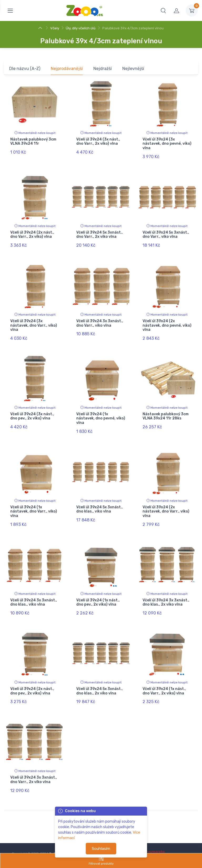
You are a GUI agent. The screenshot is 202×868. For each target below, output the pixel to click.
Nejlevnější (133, 69)
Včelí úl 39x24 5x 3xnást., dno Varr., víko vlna (166, 232)
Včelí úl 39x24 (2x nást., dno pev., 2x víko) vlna (32, 678)
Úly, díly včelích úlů (81, 28)
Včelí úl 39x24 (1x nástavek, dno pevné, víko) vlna (101, 412)
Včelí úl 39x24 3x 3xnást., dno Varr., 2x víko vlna (34, 764)
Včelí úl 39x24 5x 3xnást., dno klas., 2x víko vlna (100, 678)
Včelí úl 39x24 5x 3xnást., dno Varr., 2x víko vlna (100, 232)
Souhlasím (101, 849)
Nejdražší (103, 69)
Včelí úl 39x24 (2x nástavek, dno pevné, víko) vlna (167, 321)
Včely (55, 28)
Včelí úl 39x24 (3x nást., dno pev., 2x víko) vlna (32, 410)
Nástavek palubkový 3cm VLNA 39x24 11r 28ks (166, 410)
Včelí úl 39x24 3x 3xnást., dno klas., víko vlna (34, 591)
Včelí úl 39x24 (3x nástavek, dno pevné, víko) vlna (167, 144)
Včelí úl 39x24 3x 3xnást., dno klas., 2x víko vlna (166, 591)
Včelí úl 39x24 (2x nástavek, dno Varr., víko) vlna (166, 503)
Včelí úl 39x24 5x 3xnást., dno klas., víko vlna (100, 500)
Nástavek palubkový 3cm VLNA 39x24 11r (33, 142)
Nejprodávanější (67, 69)
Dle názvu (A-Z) (25, 69)
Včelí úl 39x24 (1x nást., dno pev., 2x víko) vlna (98, 591)
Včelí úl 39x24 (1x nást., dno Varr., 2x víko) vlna (164, 678)
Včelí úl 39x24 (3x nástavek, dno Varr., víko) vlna (34, 321)
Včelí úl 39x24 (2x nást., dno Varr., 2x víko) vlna (32, 232)
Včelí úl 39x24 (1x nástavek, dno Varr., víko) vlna (34, 503)
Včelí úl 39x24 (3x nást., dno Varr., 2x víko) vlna (98, 142)
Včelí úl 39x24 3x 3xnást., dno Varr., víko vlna (100, 319)
